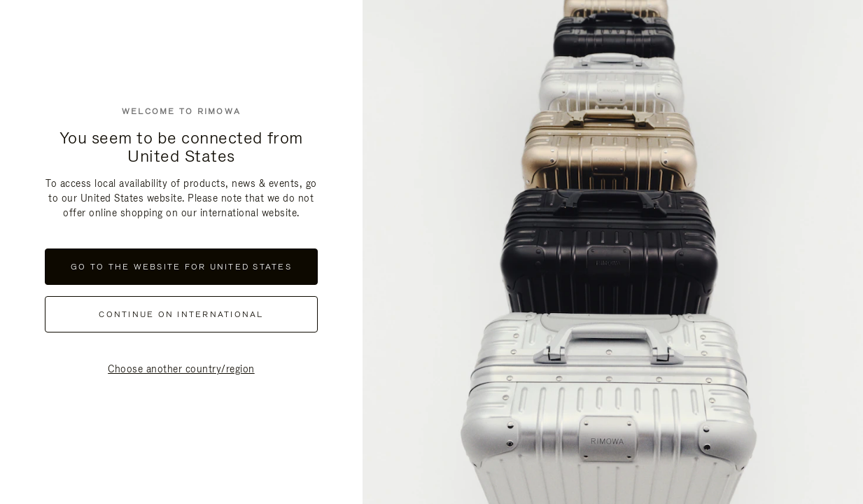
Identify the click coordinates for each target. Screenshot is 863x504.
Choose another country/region (181, 369)
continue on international (181, 314)
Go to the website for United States (181, 267)
